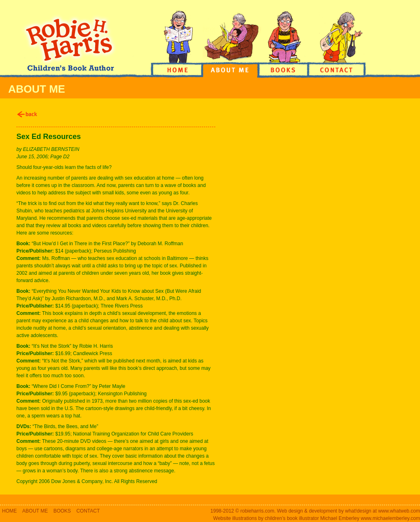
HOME (9, 511)
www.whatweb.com (399, 511)
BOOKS (62, 511)
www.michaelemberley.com (391, 518)
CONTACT (88, 511)
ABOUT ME (35, 511)
